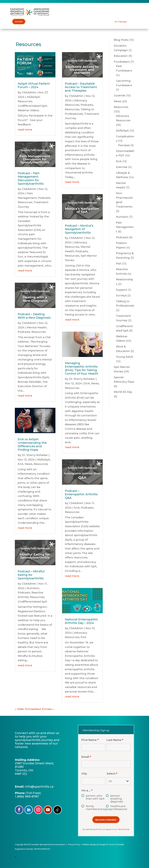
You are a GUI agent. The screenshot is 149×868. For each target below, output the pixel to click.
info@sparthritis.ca (39, 787)
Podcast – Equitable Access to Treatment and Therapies (81, 87)
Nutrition (33, 588)
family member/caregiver (96, 808)
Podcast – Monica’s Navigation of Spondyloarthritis (79, 229)
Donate (19, 22)
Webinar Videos (28, 110)
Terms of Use (123, 829)
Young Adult (125, 357)
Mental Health (37, 328)
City (84, 774)
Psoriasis (124, 145)
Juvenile (120, 96)
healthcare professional (119, 808)
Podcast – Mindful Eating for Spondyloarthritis (31, 575)
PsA (119, 264)
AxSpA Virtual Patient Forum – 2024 (34, 85)
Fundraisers (122, 62)
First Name (90, 740)
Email (86, 757)
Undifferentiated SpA (32, 106)
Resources (25, 102)
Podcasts (44, 198)
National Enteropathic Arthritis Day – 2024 (81, 621)
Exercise (122, 167)
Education (121, 56)
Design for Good (106, 844)
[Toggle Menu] (141, 13)
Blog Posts (121, 40)
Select (112, 774)
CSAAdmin (29, 93)
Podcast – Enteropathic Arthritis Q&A (81, 494)
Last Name (115, 740)
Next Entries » (44, 709)
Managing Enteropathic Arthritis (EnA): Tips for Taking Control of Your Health (82, 368)
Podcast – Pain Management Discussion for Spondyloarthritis (31, 178)
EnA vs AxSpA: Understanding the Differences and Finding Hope (32, 445)
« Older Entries (25, 709)
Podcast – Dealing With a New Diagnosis (34, 316)
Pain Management (125, 227)
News (29, 464)
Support (122, 290)
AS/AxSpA (33, 97)
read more (25, 130)
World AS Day (123, 392)
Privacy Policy (74, 844)
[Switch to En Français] (121, 22)
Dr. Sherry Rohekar (35, 455)
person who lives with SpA (95, 797)
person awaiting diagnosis (117, 799)
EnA (21, 464)
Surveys (121, 296)
